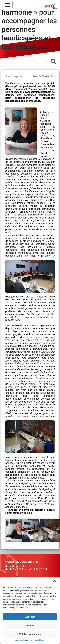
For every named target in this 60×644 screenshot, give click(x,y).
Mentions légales (22, 640)
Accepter (30, 617)
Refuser (30, 626)
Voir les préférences (30, 634)
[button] (55, 581)
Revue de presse (15, 77)
